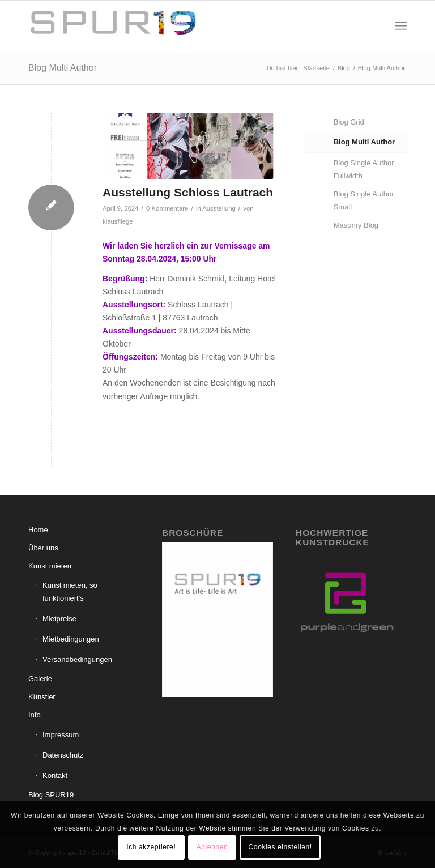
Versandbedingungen (77, 659)
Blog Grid (349, 122)
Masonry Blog (356, 225)
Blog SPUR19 (51, 795)
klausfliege (118, 221)
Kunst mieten (50, 566)
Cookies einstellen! (280, 847)
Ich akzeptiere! (151, 847)
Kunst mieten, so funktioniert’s (70, 592)
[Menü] (401, 26)
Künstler (42, 697)
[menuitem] (401, 26)
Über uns (43, 548)
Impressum (61, 735)
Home (38, 530)
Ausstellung (219, 208)
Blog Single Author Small (364, 200)
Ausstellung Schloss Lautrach (188, 192)
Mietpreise (59, 619)
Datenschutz (63, 755)
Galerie (40, 679)
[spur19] (113, 26)
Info (35, 715)
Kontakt (55, 775)
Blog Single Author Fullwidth (364, 169)
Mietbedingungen (71, 639)
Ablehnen (212, 847)
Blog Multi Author (63, 68)
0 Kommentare (167, 208)
